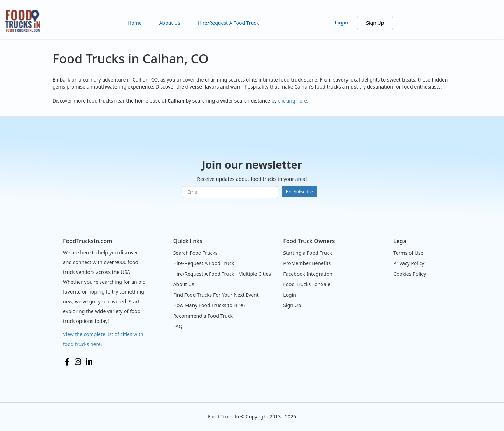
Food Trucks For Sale (307, 284)
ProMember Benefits (307, 263)
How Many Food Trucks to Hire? (209, 305)
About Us (170, 23)
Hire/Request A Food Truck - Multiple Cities (222, 274)
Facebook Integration (308, 274)
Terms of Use (408, 253)
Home (135, 23)
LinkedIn (89, 362)
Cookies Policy (410, 274)
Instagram (78, 362)
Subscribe (303, 192)
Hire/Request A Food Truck (228, 23)
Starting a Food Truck (308, 253)
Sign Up (375, 23)
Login (342, 23)
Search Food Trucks (195, 253)
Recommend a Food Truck (203, 316)
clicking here (293, 101)
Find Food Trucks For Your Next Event (216, 295)
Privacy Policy (409, 263)
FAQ (178, 326)
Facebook (67, 362)
